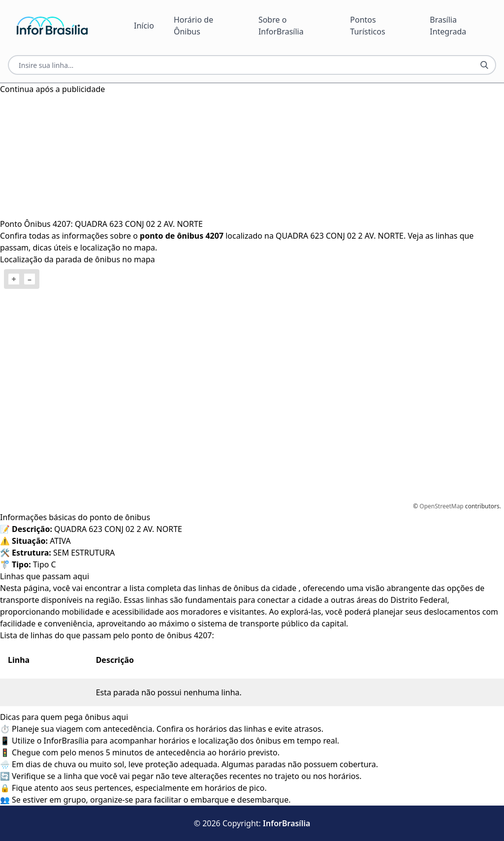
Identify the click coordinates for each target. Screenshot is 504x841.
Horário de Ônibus (193, 26)
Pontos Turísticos (367, 26)
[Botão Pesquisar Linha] (484, 65)
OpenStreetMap (441, 506)
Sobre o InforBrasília (281, 26)
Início (144, 26)
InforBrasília (286, 823)
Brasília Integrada (448, 26)
